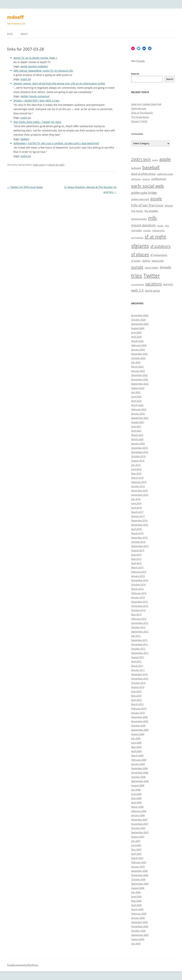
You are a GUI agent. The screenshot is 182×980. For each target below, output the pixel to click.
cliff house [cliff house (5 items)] (136, 179)
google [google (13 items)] (156, 199)
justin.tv (25, 79)
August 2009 (138, 734)
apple (24, 66)
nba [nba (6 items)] (167, 226)
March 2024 (137, 341)
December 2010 (139, 674)
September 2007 (140, 832)
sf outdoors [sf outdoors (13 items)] (160, 246)
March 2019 (137, 478)
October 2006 (138, 879)
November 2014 (140, 580)
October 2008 (138, 777)
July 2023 (136, 362)
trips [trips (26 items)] (137, 276)
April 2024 (136, 337)
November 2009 (140, 721)
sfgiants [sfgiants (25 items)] (140, 246)
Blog (10, 34)
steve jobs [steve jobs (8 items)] (158, 261)
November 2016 (140, 525)
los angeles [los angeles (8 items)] (151, 211)
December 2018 (139, 491)
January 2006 (138, 918)
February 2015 (139, 572)
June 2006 (136, 896)
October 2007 (138, 828)
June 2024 (136, 332)
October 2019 (138, 456)
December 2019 (139, 448)
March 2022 (137, 405)
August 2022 (138, 388)
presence (43, 96)
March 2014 (137, 589)
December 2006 (139, 871)
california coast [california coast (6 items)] (165, 174)
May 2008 (136, 798)
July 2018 (136, 499)
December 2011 (139, 640)
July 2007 (136, 841)
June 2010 (136, 691)
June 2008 (136, 794)
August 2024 (138, 328)
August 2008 (138, 785)
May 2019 (136, 473)
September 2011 (140, 653)
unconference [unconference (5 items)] (138, 285)
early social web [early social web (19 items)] (148, 186)
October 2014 (138, 585)
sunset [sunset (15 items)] (137, 267)
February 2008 (139, 811)
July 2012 (136, 636)
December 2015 (139, 538)
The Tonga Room (140, 117)
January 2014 (138, 597)
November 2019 (140, 452)
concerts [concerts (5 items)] (146, 179)
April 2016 (136, 529)
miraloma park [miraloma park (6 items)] (139, 219)
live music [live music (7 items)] (137, 211)
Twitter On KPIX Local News (25, 187)
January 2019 (138, 486)
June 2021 (136, 426)
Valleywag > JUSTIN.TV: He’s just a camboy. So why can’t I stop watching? (56, 143)
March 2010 (137, 704)
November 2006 (140, 875)
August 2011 (138, 657)
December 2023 (139, 354)
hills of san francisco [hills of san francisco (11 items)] (147, 205)
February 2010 (139, 708)
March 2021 (137, 435)
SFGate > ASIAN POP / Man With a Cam (36, 101)
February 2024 (139, 345)
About (24, 34)
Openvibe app (139, 108)
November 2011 (140, 644)
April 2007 (136, 854)
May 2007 (136, 849)
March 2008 (137, 807)
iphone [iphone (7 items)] (169, 206)
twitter (25, 96)
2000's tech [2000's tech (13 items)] (141, 159)
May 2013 (136, 614)
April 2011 (136, 661)
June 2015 (136, 555)
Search (135, 74)
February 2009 (139, 760)
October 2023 (138, 358)
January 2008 (138, 815)
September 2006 (140, 884)
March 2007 (137, 858)
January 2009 (138, 764)
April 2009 (136, 751)
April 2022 (136, 401)
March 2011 (137, 666)
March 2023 (137, 367)
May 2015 (136, 559)
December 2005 (139, 922)
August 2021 (138, 422)
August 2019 (138, 461)
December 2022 (139, 375)
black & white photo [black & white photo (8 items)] (143, 174)
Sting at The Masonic (142, 113)
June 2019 (136, 469)
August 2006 (138, 888)
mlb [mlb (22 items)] (152, 218)
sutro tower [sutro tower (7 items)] (152, 268)
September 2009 (140, 730)
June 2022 (136, 397)
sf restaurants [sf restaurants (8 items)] (159, 255)
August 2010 (138, 687)
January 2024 (138, 350)
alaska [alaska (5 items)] (155, 160)
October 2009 (138, 726)
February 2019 (139, 482)
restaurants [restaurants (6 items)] (158, 230)
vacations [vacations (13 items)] (154, 284)
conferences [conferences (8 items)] (159, 179)
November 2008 (140, 773)
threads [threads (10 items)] (165, 267)
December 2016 (139, 520)
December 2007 (139, 820)
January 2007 (138, 867)
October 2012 (138, 627)
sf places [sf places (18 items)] (140, 254)
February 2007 (139, 862)
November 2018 (140, 495)
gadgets (42, 66)
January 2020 (138, 444)
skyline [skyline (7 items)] (146, 261)
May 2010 (136, 696)
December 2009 (139, 717)
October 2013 (138, 610)
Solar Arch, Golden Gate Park (146, 104)
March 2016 (137, 533)
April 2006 (136, 905)
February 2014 (139, 593)
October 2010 (138, 683)
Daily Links (39, 165)
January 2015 (138, 576)
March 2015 (137, 567)
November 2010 (140, 679)
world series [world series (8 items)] (152, 291)
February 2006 (139, 914)
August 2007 (138, 837)
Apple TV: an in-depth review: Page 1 (35, 58)
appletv (33, 66)
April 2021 (136, 431)
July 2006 (136, 892)
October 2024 (138, 320)
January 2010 (138, 713)
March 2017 (137, 512)
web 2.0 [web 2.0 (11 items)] (137, 290)
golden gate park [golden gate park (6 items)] (140, 199)
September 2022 (140, 384)
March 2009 (137, 755)
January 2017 (138, 516)
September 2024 (140, 324)
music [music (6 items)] (160, 226)
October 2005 (138, 931)
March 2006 (137, 909)
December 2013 (139, 602)
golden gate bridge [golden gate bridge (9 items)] (144, 193)
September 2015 (140, 546)
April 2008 (136, 802)
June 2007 (136, 845)
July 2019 (136, 465)
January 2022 (138, 414)
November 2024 (140, 315)
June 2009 (136, 743)
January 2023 (138, 371)
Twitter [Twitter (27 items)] (152, 276)
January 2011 (138, 670)
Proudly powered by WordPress (23, 965)
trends (33, 96)
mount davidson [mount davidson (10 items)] (143, 225)
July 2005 (136, 943)
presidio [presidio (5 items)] (147, 231)
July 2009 (136, 738)
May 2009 (136, 747)
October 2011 (138, 649)
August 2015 (138, 550)
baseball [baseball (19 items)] (151, 167)
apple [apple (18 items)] (165, 159)
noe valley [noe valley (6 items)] (136, 230)
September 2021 (140, 418)
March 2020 (137, 439)
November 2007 (140, 824)
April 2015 (136, 563)
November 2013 (140, 606)
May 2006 (136, 901)
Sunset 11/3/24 (139, 121)
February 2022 (139, 409)
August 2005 (138, 939)
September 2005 (140, 935)
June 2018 (136, 503)
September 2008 (140, 781)
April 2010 (136, 700)
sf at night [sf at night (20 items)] (155, 237)
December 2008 (139, 768)
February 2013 (139, 619)
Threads (140, 61)
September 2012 (140, 632)
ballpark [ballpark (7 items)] (136, 168)
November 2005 (140, 926)
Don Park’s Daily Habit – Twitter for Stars (37, 122)
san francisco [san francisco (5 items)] (137, 238)
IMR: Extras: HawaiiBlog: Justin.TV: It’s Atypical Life (43, 71)
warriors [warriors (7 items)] (168, 284)
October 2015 (138, 542)
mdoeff (15, 17)
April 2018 (136, 508)
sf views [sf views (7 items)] (136, 261)
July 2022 (136, 392)
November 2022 (140, 379)
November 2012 (140, 623)
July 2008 (136, 790)
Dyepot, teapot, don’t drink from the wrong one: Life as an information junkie (59, 83)
